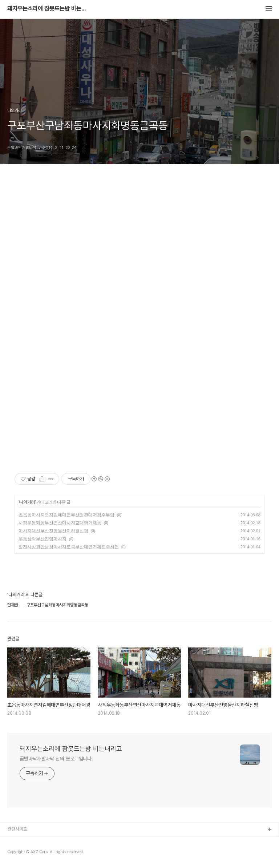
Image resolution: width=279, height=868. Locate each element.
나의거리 (27, 502)
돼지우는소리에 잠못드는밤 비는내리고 (47, 9)
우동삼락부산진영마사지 (43, 539)
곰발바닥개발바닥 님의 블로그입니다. (56, 759)
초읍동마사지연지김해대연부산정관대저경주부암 (66, 515)
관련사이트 (17, 829)
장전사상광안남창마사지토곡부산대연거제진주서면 (69, 547)
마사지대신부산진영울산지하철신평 (53, 531)
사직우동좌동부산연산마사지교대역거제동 (60, 523)
